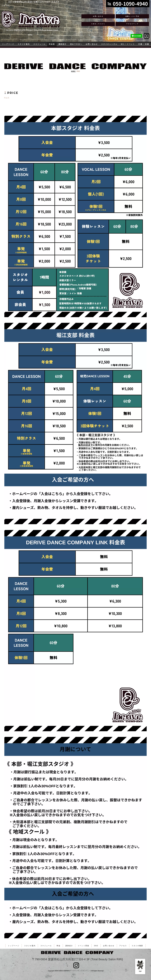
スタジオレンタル (109, 44)
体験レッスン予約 (132, 16)
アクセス (123, 946)
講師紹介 (62, 44)
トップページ (8, 44)
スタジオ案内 (24, 44)
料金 (59, 946)
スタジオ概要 (137, 946)
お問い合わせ (98, 16)
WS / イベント (128, 44)
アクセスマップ (132, 24)
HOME (73, 71)
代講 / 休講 (144, 44)
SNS (96, 946)
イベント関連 (83, 946)
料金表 (52, 44)
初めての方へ (76, 44)
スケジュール (39, 44)
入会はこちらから (98, 24)
